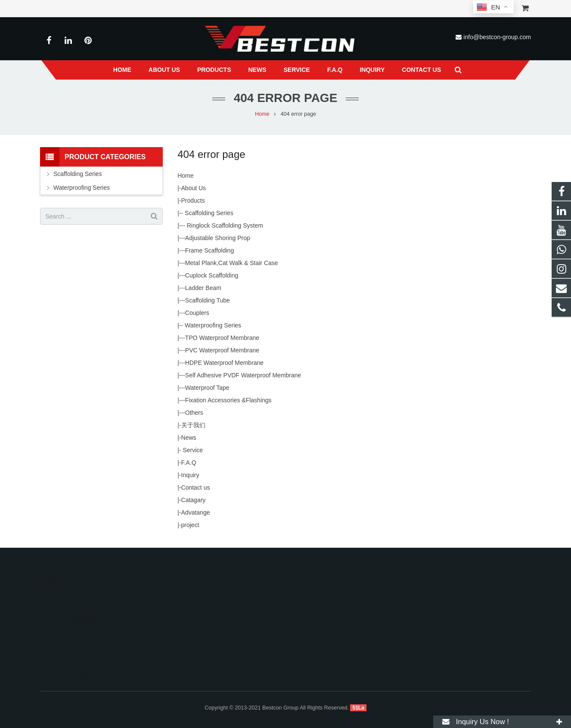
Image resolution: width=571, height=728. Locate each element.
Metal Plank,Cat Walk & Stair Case (232, 263)
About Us (194, 188)
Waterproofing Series (212, 325)
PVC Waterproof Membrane (222, 350)
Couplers (197, 313)
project (190, 525)
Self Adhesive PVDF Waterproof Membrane (243, 375)
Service (192, 450)
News (189, 438)
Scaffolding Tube (208, 300)
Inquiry (190, 475)
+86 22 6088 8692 (323, 611)
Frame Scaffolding (209, 250)
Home (262, 114)
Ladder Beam (203, 288)
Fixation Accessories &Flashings (228, 400)
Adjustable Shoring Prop (218, 238)
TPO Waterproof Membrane (222, 338)
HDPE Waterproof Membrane (224, 363)
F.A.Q (189, 463)
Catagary (194, 500)
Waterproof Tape (207, 388)
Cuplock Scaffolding (212, 275)
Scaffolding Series (208, 213)
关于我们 (193, 425)
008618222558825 (324, 598)
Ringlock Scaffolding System (224, 225)
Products (193, 201)
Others (194, 413)
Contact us (196, 487)
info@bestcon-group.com (497, 37)
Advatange (196, 512)
